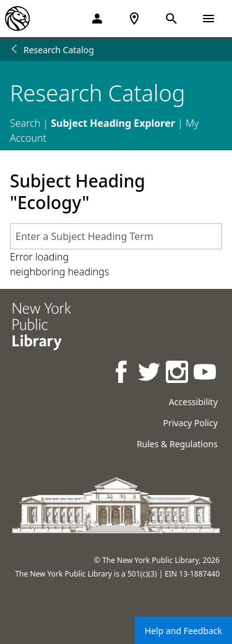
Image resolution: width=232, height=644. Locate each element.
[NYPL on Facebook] (122, 373)
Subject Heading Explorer (113, 123)
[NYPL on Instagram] (178, 373)
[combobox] (116, 236)
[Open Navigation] (208, 19)
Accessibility (193, 402)
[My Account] (97, 19)
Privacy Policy (190, 423)
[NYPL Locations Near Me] (134, 19)
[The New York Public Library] (17, 19)
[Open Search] (171, 19)
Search (25, 123)
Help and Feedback (183, 631)
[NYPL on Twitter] (150, 373)
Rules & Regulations (177, 444)
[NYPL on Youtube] (206, 373)
